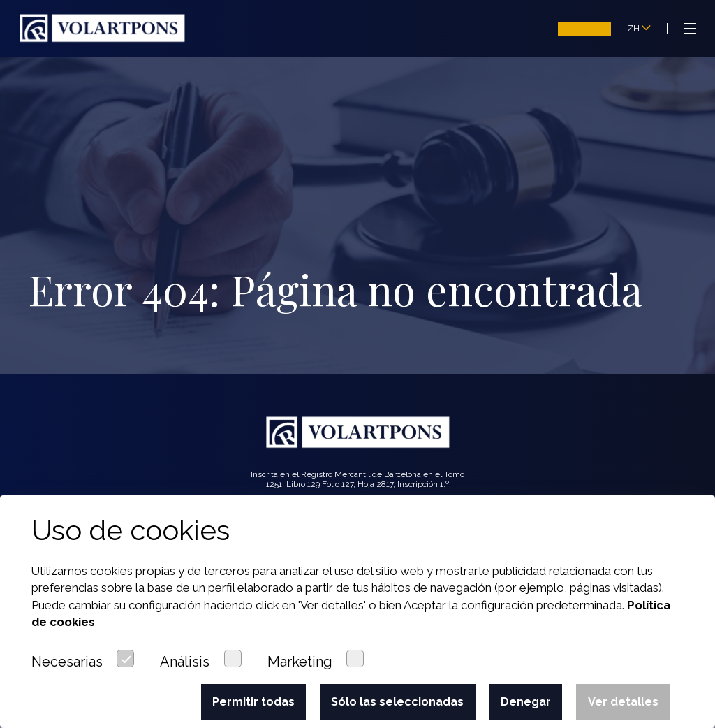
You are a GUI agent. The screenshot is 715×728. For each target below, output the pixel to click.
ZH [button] (639, 28)
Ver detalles (623, 702)
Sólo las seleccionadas (397, 702)
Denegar (526, 702)
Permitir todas (253, 702)
